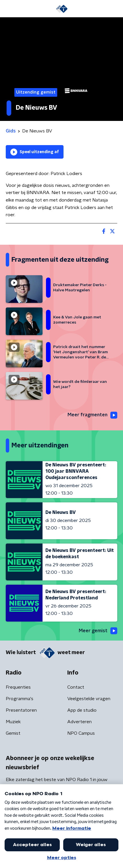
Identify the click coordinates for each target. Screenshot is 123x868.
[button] (112, 857)
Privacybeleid (73, 844)
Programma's (20, 699)
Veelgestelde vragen (89, 699)
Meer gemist (98, 631)
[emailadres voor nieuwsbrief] (61, 804)
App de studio (82, 710)
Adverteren (79, 722)
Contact (76, 687)
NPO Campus (81, 733)
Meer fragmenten (92, 415)
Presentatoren (21, 710)
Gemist (13, 733)
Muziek (13, 722)
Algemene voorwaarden (31, 844)
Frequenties (18, 687)
